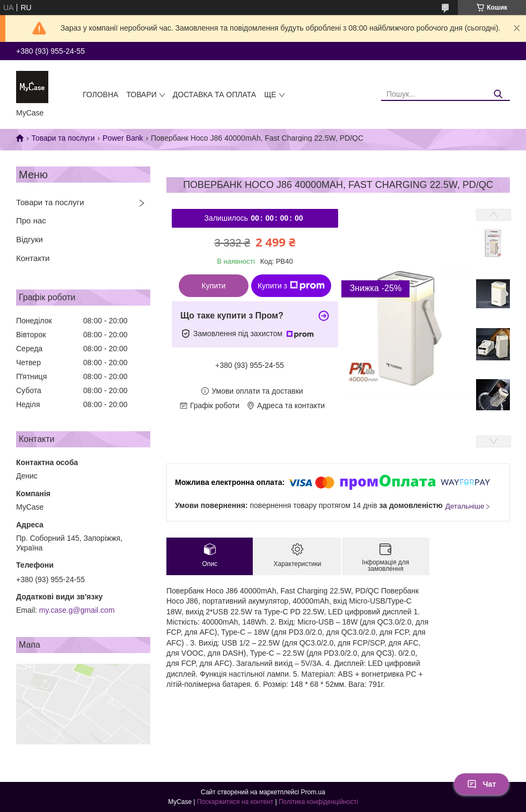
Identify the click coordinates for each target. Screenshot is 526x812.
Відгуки (30, 239)
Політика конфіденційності (318, 802)
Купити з (291, 286)
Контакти (33, 258)
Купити (214, 286)
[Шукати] (498, 94)
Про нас (31, 220)
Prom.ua (313, 792)
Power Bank (123, 138)
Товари (141, 95)
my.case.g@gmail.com (77, 610)
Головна (100, 95)
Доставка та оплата (214, 95)
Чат (481, 784)
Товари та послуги (63, 138)
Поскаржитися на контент (235, 802)
